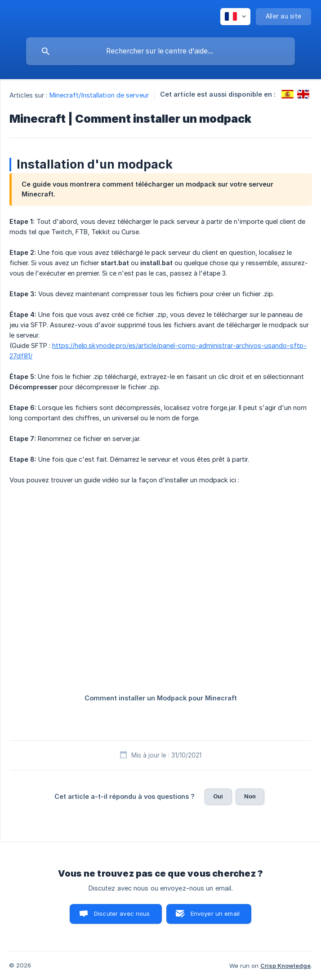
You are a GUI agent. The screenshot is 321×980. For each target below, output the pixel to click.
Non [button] (250, 796)
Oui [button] (218, 796)
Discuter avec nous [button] (122, 913)
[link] (288, 94)
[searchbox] (160, 51)
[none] (235, 17)
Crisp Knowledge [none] (285, 966)
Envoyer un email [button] (215, 913)
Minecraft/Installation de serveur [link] (99, 95)
